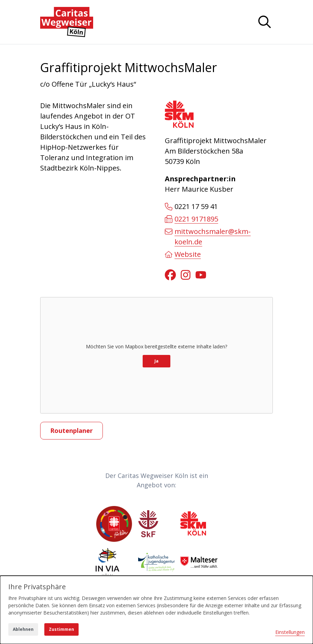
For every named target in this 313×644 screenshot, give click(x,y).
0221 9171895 (191, 219)
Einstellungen (290, 632)
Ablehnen (23, 629)
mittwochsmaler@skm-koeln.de (208, 237)
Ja (156, 361)
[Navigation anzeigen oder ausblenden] (265, 22)
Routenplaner (71, 430)
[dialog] (156, 610)
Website (183, 254)
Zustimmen (61, 629)
